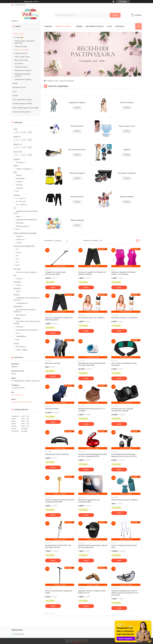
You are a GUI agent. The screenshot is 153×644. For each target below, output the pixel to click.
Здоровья (127, 150)
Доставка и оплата (19, 87)
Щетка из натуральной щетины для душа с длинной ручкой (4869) (60, 501)
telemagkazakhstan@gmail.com (22, 402)
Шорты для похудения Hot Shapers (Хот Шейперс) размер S (92, 273)
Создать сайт (28, 2)
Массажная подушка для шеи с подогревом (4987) (89, 501)
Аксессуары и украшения (127, 173)
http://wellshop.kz (17, 395)
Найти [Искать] (115, 15)
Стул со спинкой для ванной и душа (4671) (124, 546)
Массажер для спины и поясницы (57, 454)
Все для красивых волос (77, 150)
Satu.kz (86, 640)
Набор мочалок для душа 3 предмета (124, 500)
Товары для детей (21, 67)
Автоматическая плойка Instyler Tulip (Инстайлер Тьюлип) (58, 546)
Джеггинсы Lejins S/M (53, 363)
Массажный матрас (52, 409)
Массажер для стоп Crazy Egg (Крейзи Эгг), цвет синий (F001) (92, 364)
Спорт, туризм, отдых (22, 57)
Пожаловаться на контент (80, 642)
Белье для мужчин (77, 197)
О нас (15, 91)
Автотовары (19, 64)
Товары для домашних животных (23, 75)
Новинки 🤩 (19, 37)
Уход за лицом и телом (127, 126)
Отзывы (15, 95)
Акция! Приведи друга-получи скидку (26, 108)
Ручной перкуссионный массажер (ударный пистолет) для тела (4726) (124, 455)
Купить (53, 288)
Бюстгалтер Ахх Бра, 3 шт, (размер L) (91, 318)
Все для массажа (77, 126)
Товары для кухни (21, 53)
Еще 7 (18, 191)
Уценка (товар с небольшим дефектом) (25, 42)
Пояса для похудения (77, 173)
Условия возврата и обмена (22, 104)
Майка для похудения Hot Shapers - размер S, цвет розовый (124, 273)
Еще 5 (18, 229)
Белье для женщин (127, 102)
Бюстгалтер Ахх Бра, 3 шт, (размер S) (125, 318)
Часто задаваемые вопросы (22, 100)
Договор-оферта (19, 634)
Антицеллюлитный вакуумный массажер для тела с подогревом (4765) (93, 455)
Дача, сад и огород (21, 60)
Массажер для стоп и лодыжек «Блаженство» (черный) (122, 410)
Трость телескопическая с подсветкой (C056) (59, 592)
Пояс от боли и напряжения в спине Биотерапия (124, 364)
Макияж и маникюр (127, 197)
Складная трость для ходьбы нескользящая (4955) (55, 273)
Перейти (77, 107)
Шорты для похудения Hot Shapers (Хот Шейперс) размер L (59, 319)
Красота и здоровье (22, 50)
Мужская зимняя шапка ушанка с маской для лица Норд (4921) (93, 546)
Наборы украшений (77, 220)
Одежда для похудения (77, 102)
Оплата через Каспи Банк (22, 112)
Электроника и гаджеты (23, 70)
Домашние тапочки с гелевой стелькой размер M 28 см (92, 592)
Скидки (15, 83)
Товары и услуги (18, 34)
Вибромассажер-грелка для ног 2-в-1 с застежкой (92, 410)
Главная (48, 26)
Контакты (120, 26)
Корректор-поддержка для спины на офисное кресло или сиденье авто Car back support (125, 593)
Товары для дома (21, 46)
